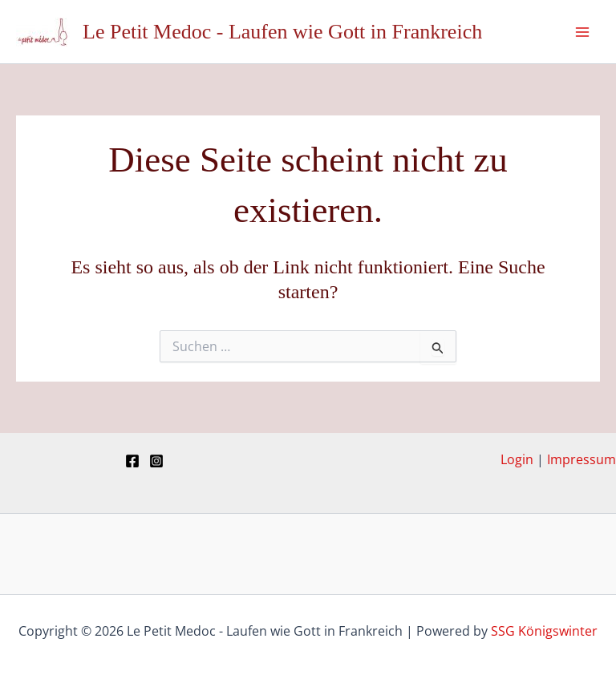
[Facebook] (132, 461)
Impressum (582, 459)
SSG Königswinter (544, 631)
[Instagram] (156, 461)
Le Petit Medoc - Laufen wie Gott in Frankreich (282, 32)
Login (517, 459)
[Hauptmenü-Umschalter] (582, 32)
